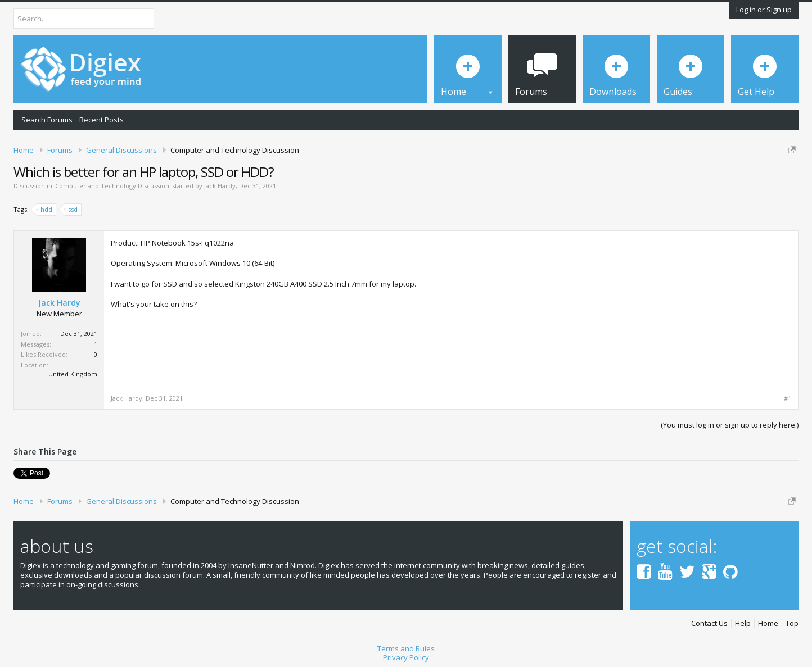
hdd (45, 210)
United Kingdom (73, 374)
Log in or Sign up (764, 10)
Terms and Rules (406, 648)
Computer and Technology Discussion (112, 186)
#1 (788, 398)
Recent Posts (101, 120)
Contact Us (709, 623)
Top (792, 623)
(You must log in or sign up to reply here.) (730, 425)
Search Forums (47, 120)
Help (743, 623)
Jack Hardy (220, 186)
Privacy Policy (406, 657)
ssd (71, 210)
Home (768, 623)
